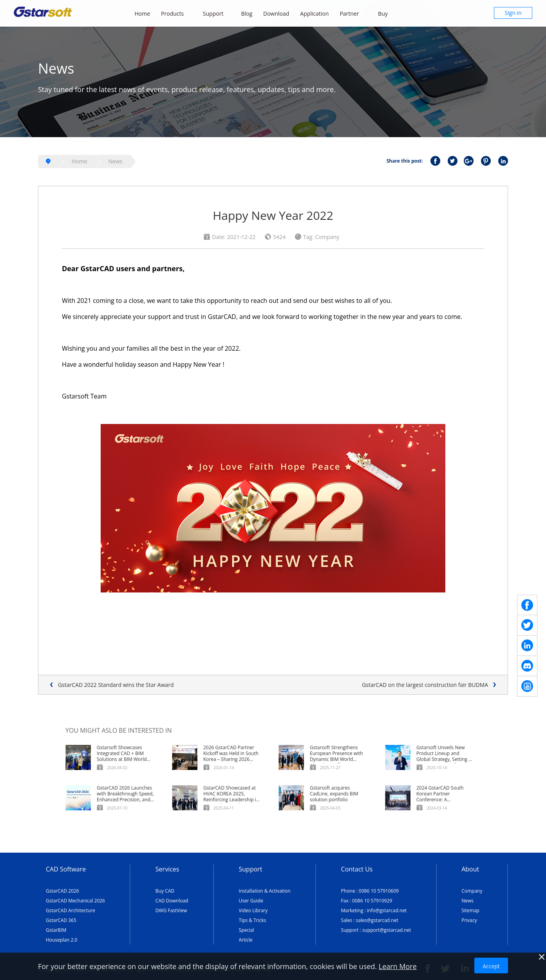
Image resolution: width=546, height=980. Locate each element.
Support (217, 14)
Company (472, 891)
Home (143, 14)
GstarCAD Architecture (71, 910)
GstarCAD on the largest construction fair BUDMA (425, 685)
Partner (353, 14)
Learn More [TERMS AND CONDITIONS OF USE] (398, 966)
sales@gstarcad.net (377, 920)
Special (247, 930)
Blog (247, 14)
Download (276, 14)
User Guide (251, 901)
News (116, 161)
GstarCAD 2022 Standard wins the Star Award (116, 685)
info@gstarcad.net (387, 910)
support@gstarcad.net (387, 930)
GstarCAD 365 (61, 920)
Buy (387, 14)
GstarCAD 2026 (62, 891)
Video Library (253, 910)
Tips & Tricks (253, 920)
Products (176, 14)
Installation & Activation (265, 891)
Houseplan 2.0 (61, 940)
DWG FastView (171, 910)
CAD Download (172, 901)
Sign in (513, 13)
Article (246, 940)
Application (314, 14)
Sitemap (470, 910)
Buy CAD (165, 891)
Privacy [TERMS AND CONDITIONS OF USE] (469, 920)
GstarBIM (56, 930)
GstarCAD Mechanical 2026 (75, 901)
